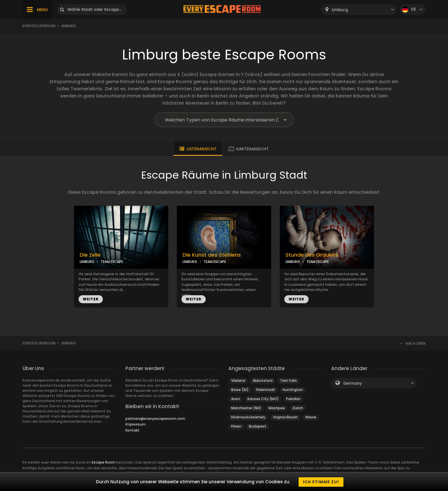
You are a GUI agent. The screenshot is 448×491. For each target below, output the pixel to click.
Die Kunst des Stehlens (212, 255)
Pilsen (236, 426)
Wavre (311, 417)
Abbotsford (263, 381)
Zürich (298, 408)
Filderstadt (266, 390)
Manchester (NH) (246, 408)
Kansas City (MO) (263, 399)
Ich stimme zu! (321, 482)
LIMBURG (87, 262)
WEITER (91, 299)
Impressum (136, 424)
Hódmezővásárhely (248, 417)
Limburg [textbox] (340, 10)
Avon (236, 399)
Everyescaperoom (39, 26)
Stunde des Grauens (312, 255)
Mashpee (277, 408)
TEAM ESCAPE (112, 262)
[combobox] (359, 10)
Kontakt (132, 430)
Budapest (258, 426)
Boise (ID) (240, 390)
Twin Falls (288, 381)
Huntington (293, 390)
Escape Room (104, 462)
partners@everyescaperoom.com (155, 419)
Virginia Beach (285, 417)
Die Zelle (90, 255)
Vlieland (238, 381)
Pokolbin (293, 399)
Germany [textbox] (353, 383)
